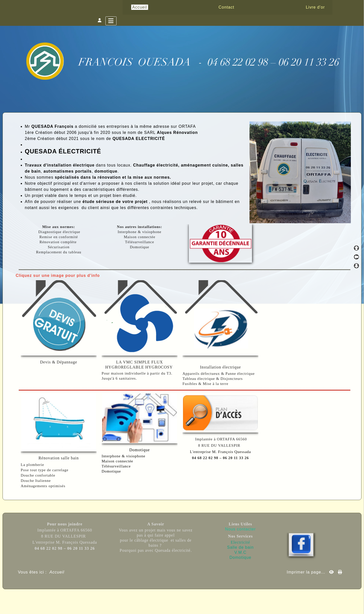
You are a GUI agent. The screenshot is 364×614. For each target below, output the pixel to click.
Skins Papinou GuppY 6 (161, 604)
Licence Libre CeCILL (205, 604)
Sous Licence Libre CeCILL (214, 599)
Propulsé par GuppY (143, 599)
